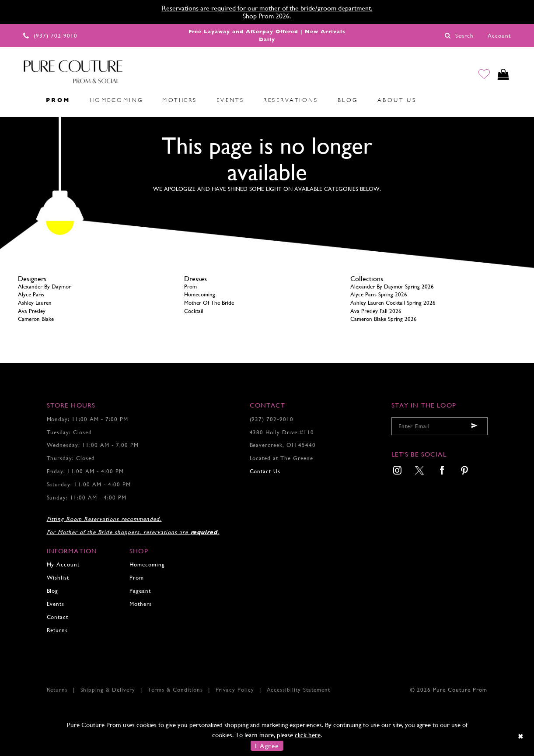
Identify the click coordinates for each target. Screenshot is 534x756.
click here (308, 735)
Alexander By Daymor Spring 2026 (392, 287)
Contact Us (265, 471)
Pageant (140, 591)
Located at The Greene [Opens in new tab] (282, 458)
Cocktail (194, 311)
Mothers (141, 604)
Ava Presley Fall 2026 (376, 311)
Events (56, 604)
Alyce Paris (31, 294)
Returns (58, 630)
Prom (190, 287)
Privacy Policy (235, 690)
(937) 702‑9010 (272, 419)
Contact (58, 617)
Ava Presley (32, 311)
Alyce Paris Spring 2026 (379, 294)
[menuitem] (27, 100)
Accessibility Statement (299, 690)
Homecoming (200, 294)
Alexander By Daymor (44, 287)
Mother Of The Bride (209, 303)
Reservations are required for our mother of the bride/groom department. (267, 8)
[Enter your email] (440, 426)
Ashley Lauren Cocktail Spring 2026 (393, 303)
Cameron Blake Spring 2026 (384, 319)
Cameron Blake (36, 319)
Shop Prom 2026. (267, 16)
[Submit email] (475, 426)
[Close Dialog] (521, 736)
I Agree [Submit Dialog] (267, 746)
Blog (53, 591)
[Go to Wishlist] (482, 75)
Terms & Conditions (176, 690)
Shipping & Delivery (108, 690)
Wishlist (58, 578)
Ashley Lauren (35, 303)
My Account (63, 564)
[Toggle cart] (503, 75)
